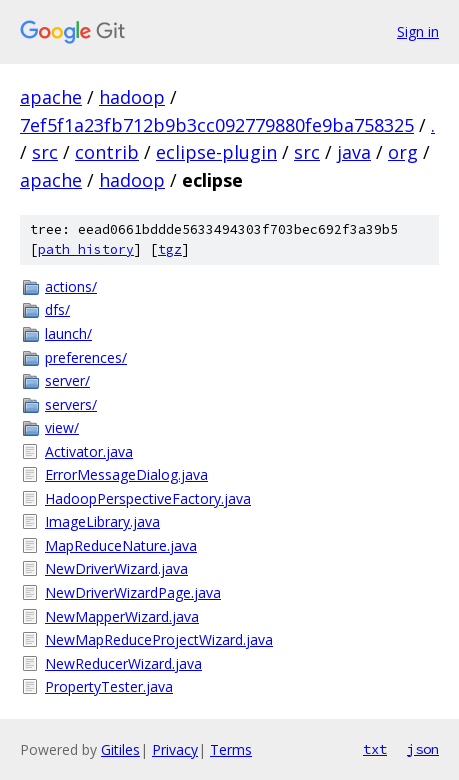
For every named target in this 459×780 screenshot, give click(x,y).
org (403, 152)
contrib (107, 152)
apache (51, 97)
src (45, 152)
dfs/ (57, 309)
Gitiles (120, 749)
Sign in (418, 31)
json (423, 749)
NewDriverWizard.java (116, 568)
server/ (67, 380)
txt (375, 749)
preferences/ (86, 357)
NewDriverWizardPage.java (133, 592)
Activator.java (89, 451)
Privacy (175, 749)
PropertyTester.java (109, 686)
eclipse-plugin (216, 152)
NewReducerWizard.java (123, 663)
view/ (62, 427)
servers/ (71, 404)
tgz (170, 249)
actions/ (71, 286)
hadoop (132, 97)
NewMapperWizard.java (122, 616)
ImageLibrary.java (102, 521)
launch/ (68, 333)
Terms (231, 749)
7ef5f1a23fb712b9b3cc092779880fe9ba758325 (217, 125)
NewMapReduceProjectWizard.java (159, 639)
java (354, 152)
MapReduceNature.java (121, 545)
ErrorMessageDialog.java (126, 474)
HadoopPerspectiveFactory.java (148, 498)
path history (86, 249)
